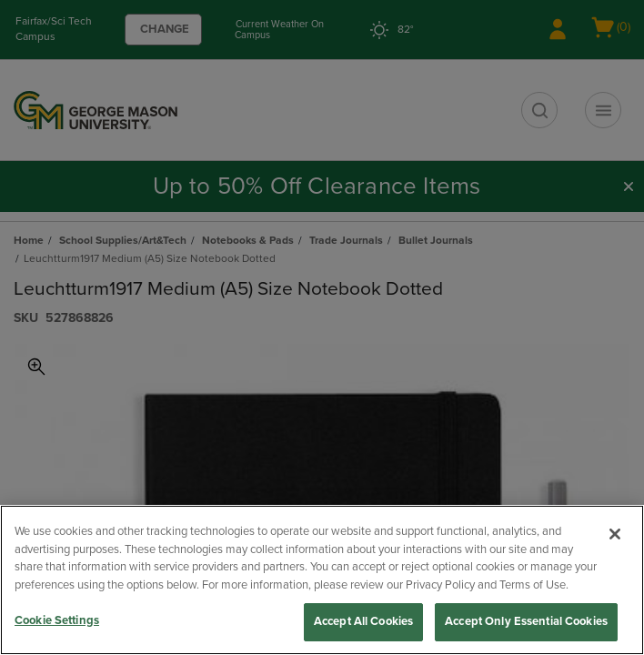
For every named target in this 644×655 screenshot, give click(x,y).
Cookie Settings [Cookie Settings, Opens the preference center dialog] (57, 620)
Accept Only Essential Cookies (526, 621)
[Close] (615, 534)
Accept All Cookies (363, 621)
